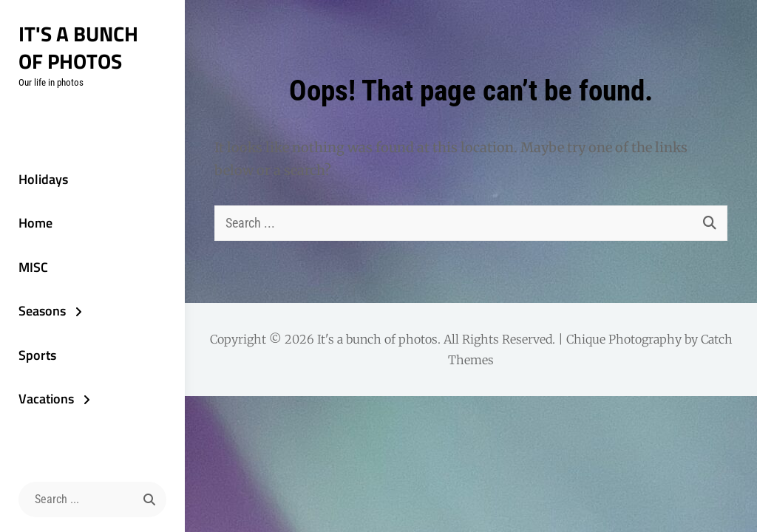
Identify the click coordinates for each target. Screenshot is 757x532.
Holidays (43, 179)
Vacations (46, 399)
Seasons (42, 311)
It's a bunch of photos (78, 47)
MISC (33, 267)
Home (35, 223)
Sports (37, 355)
